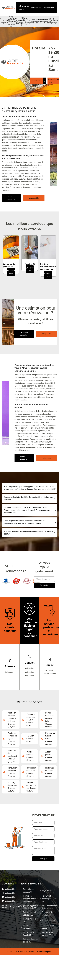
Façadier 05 (7, 21)
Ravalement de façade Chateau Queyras (31, 772)
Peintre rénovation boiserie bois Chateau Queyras (50, 720)
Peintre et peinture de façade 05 (22, 21)
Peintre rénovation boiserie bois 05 (18, 21)
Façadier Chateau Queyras (30, 739)
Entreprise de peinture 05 (4, 21)
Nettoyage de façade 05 (48, 21)
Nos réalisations (36, 81)
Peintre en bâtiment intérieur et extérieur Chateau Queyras (12, 720)
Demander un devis (24, 334)
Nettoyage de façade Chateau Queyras (50, 772)
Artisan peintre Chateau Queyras (49, 756)
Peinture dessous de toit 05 (55, 21)
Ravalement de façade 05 (44, 21)
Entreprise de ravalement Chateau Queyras (12, 756)
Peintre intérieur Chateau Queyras (30, 756)
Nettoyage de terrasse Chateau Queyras (12, 787)
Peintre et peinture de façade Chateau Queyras (12, 739)
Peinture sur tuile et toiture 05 (26, 21)
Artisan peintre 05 (37, 21)
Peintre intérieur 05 (33, 21)
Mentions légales (44, 952)
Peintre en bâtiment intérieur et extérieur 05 (11, 21)
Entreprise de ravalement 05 (29, 21)
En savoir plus (11, 272)
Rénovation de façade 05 (29, 927)
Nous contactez (11, 198)
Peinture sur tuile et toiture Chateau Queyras (50, 739)
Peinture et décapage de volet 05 (15, 21)
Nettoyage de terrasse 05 (52, 21)
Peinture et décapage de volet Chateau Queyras (31, 720)
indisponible (36, 8)
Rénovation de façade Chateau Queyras (12, 772)
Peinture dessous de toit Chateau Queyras (31, 787)
